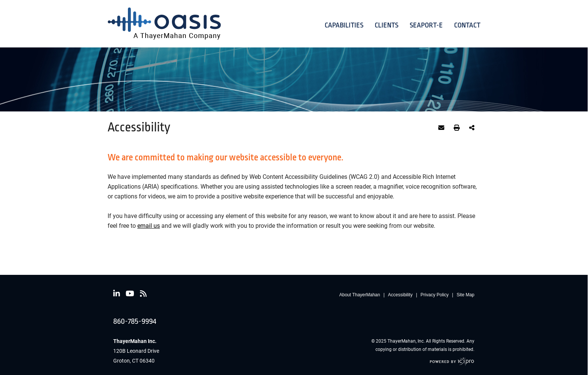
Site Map (466, 295)
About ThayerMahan (360, 295)
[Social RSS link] (143, 294)
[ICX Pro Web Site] (452, 362)
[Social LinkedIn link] (117, 294)
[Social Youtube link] (130, 294)
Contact (467, 25)
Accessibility (400, 295)
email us (149, 225)
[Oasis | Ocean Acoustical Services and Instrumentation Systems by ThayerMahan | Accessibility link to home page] (164, 24)
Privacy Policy (435, 295)
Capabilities (344, 25)
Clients (387, 25)
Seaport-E (426, 25)
